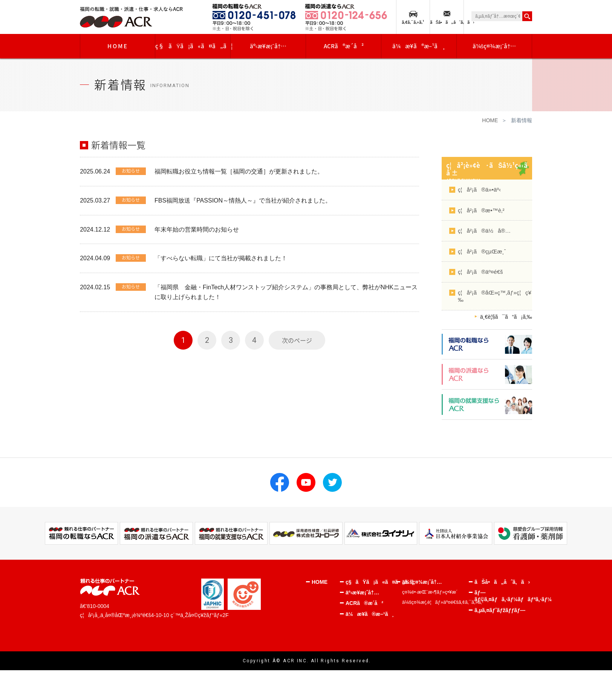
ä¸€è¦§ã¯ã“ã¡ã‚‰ (506, 317)
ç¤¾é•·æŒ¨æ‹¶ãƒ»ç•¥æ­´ (430, 592)
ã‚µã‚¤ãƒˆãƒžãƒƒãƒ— (500, 610)
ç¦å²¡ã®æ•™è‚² (481, 210)
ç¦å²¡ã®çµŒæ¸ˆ (482, 251)
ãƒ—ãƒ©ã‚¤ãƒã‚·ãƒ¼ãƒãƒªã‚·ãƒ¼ (502, 596)
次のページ (297, 341)
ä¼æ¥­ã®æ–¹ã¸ (419, 46)
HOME (118, 46)
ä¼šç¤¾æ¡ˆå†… (494, 46)
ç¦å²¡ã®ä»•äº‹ (479, 190)
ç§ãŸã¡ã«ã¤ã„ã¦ (193, 46)
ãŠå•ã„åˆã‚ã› (447, 22)
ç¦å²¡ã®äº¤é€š (480, 272)
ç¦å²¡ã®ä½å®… (484, 231)
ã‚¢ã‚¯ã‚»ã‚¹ (413, 22)
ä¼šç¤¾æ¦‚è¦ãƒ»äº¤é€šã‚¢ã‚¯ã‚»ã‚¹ (435, 602)
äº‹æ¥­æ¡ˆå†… (268, 46)
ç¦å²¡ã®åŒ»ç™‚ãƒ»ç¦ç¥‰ (495, 296)
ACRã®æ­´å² (344, 46)
